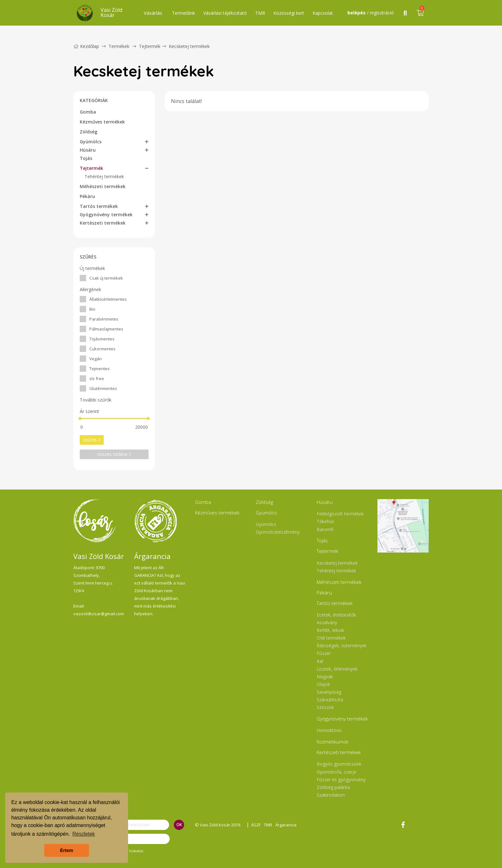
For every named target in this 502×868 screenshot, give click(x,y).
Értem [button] (67, 850)
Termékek (119, 46)
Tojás (86, 158)
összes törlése (114, 454)
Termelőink (183, 13)
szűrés (92, 440)
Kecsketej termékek (189, 46)
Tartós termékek (99, 206)
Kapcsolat (323, 13)
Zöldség (89, 132)
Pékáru (87, 196)
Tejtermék (150, 46)
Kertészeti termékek (103, 223)
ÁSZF (256, 825)
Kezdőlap (86, 46)
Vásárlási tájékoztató (225, 13)
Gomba (88, 112)
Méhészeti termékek (103, 186)
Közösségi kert (289, 13)
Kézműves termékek (102, 122)
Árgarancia (286, 825)
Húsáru (88, 150)
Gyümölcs (91, 142)
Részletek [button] (84, 834)
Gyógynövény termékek (106, 215)
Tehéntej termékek (104, 176)
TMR (260, 13)
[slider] (80, 418)
